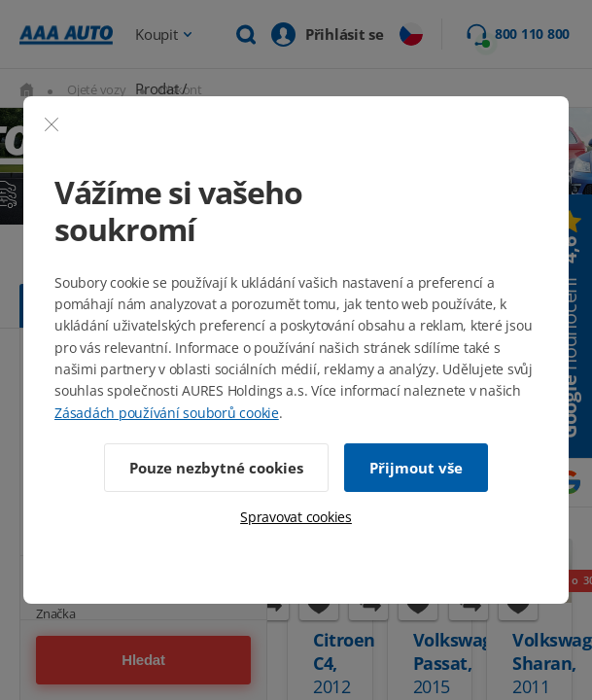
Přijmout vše (416, 468)
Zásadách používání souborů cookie (167, 413)
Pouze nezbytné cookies (216, 468)
